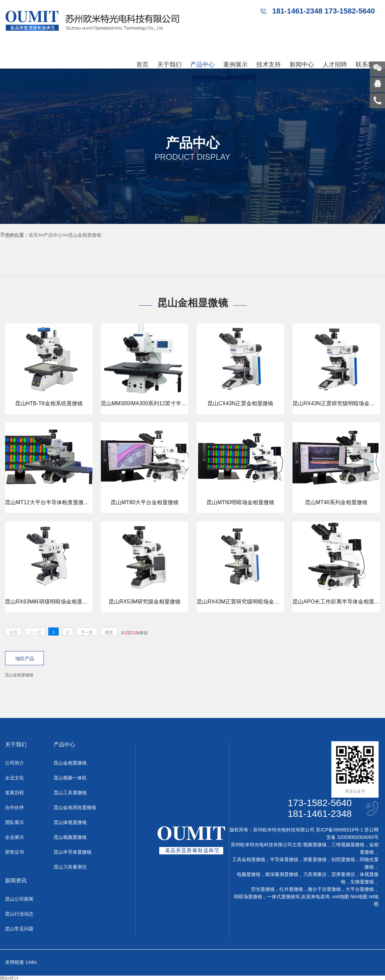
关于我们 (169, 65)
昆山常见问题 (19, 929)
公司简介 (15, 763)
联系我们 (368, 65)
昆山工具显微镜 (70, 793)
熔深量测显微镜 (282, 875)
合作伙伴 (15, 808)
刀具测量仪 (315, 875)
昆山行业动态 (19, 914)
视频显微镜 (315, 845)
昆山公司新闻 (19, 899)
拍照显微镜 (343, 860)
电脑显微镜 (249, 875)
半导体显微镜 (284, 860)
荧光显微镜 (263, 889)
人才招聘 (335, 65)
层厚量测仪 (343, 875)
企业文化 (15, 778)
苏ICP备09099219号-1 (339, 830)
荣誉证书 (15, 852)
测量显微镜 (315, 860)
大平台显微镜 (360, 889)
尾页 (109, 633)
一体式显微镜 (281, 897)
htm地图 (359, 897)
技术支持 (269, 65)
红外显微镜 (291, 889)
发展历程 (15, 793)
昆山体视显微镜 (70, 823)
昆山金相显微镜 (85, 235)
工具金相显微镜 (249, 860)
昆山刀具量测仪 (70, 867)
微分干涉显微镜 (324, 889)
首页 (142, 65)
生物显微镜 (362, 882)
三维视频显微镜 (348, 845)
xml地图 (340, 897)
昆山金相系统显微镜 (75, 808)
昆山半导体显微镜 (73, 852)
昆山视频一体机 (70, 778)
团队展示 (15, 823)
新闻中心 (302, 65)
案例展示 (236, 65)
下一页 (87, 633)
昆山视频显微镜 (70, 837)
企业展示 (15, 837)
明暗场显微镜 (248, 897)
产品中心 (202, 65)
